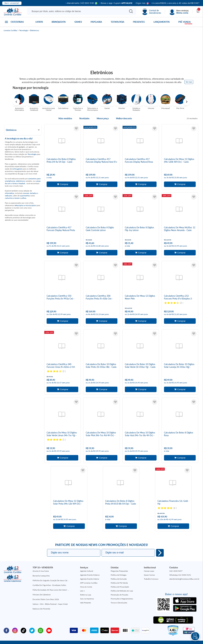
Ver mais (189, 82)
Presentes (139, 22)
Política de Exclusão (119, 570)
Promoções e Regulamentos (122, 590)
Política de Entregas (119, 566)
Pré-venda (184, 22)
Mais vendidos (65, 118)
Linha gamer (17, 169)
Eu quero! (160, 544)
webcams (9, 196)
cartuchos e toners (12, 198)
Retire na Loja (86, 586)
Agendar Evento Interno (90, 570)
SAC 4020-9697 (176, 562)
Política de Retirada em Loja (122, 582)
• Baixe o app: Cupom (116, 3)
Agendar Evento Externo (90, 566)
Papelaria (96, 22)
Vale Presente (85, 594)
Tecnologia (117, 22)
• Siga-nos (142, 3)
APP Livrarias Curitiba (89, 574)
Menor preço (103, 118)
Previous (16, 102)
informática (9, 193)
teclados (33, 193)
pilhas (24, 198)
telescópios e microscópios (25, 205)
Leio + (83, 582)
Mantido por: (171, 638)
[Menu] (179, 12)
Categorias (17, 22)
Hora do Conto (86, 578)
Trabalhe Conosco (151, 570)
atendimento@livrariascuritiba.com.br (184, 570)
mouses (26, 193)
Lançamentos (162, 22)
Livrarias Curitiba (10, 30)
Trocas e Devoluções (119, 594)
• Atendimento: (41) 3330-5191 (81, 3)
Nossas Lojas (149, 562)
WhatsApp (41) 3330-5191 (180, 566)
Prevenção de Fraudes (119, 586)
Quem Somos (149, 566)
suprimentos (25, 196)
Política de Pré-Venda (119, 574)
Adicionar (62, 183)
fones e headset (19, 183)
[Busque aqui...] (77, 11)
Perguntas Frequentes (119, 562)
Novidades (84, 118)
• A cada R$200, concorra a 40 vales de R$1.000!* (175, 3)
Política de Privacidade (120, 578)
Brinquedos (59, 22)
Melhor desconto (124, 118)
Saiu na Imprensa (87, 590)
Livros (39, 22)
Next (187, 102)
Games (78, 22)
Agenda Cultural (87, 562)
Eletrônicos (34, 30)
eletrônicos (21, 181)
